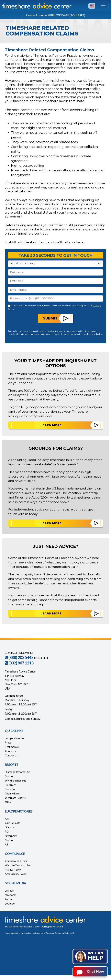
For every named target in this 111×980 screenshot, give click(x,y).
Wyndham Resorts (16, 781)
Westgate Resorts (15, 798)
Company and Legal (16, 861)
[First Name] (55, 272)
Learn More (51, 425)
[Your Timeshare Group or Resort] (55, 264)
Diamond (10, 827)
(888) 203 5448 (19, 657)
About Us (10, 751)
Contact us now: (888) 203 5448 (56, 15)
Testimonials (12, 747)
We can (96, 956)
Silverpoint (11, 836)
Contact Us (11, 755)
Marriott (10, 776)
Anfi (7, 819)
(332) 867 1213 (19, 663)
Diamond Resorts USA (18, 772)
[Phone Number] (55, 298)
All (6, 844)
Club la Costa (13, 823)
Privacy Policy (13, 870)
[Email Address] (55, 290)
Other (8, 802)
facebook (10, 895)
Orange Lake (12, 793)
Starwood (11, 789)
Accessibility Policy (16, 874)
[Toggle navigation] (103, 5)
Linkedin (10, 891)
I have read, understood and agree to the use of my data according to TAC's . (54, 307)
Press (8, 743)
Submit (50, 318)
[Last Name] (55, 281)
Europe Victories (14, 738)
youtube (10, 904)
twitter (9, 899)
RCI (7, 832)
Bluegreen (11, 785)
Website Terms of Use (18, 865)
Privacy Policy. (95, 334)
